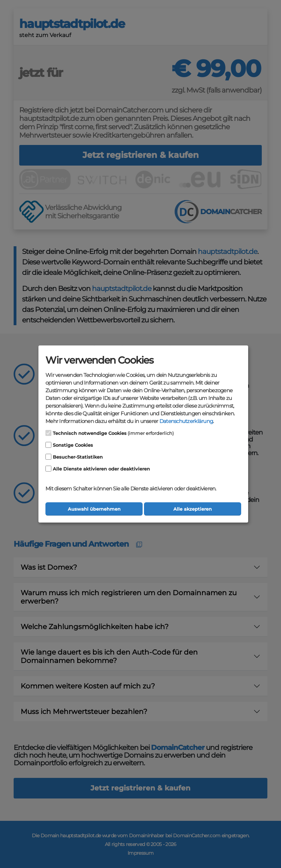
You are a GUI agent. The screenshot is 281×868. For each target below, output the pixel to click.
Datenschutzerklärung (186, 421)
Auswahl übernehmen (94, 509)
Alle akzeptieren (193, 509)
